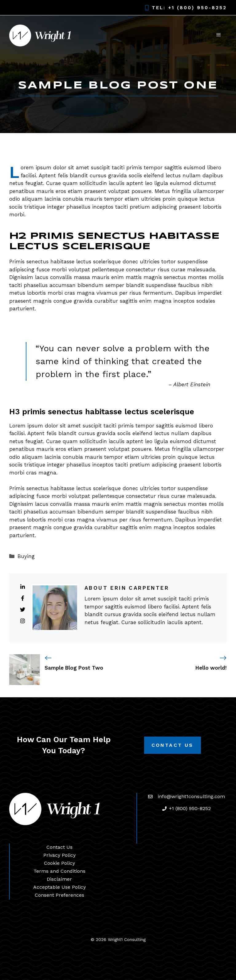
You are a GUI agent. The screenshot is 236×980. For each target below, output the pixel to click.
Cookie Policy (59, 863)
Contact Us (173, 745)
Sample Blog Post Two (74, 668)
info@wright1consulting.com (191, 796)
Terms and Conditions (59, 871)
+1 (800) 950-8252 (197, 8)
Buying (26, 556)
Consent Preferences (59, 895)
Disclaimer (59, 879)
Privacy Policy (59, 855)
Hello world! (211, 668)
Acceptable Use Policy (59, 887)
